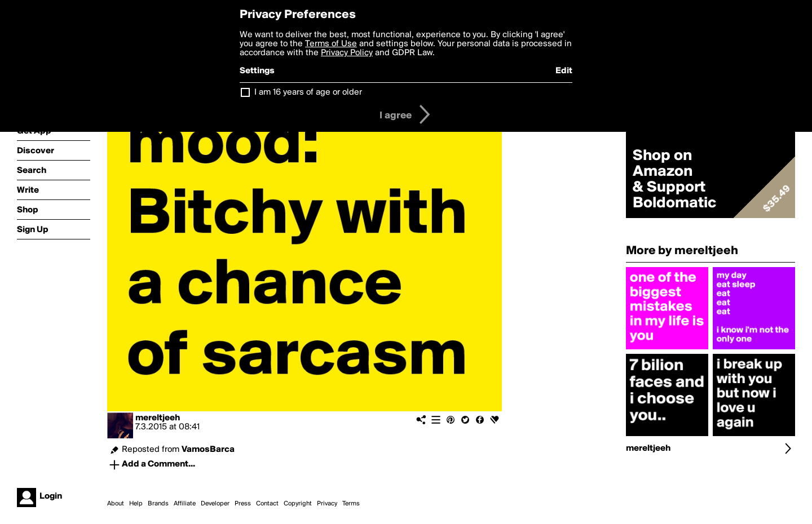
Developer (215, 504)
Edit (564, 71)
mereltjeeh (158, 418)
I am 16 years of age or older (308, 92)
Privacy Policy (347, 53)
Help (136, 504)
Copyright (298, 504)
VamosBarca (208, 450)
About (116, 504)
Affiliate (185, 504)
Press (243, 504)
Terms (351, 504)
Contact (267, 504)
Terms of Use (331, 44)
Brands (158, 504)
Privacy (327, 504)
